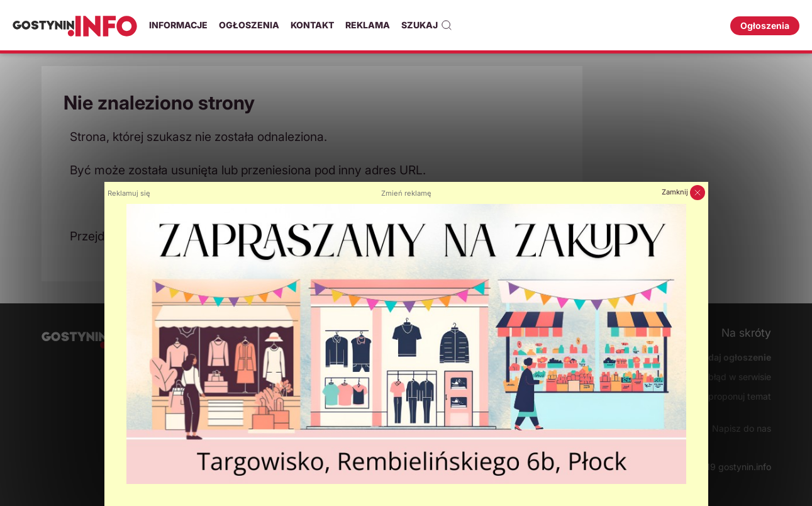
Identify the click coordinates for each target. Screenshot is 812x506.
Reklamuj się (129, 193)
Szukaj (427, 25)
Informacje (178, 25)
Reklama (368, 25)
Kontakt (312, 25)
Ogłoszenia (249, 25)
